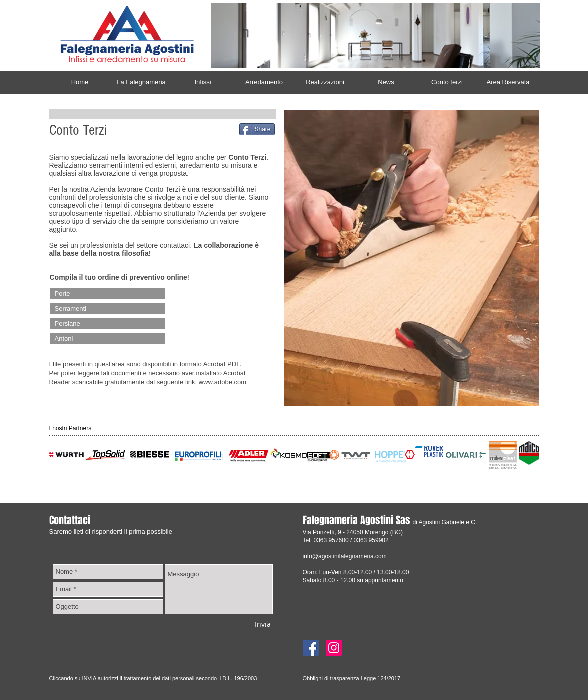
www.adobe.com (223, 382)
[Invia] (263, 624)
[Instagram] (334, 648)
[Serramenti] (107, 309)
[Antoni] (107, 339)
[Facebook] (311, 648)
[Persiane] (107, 324)
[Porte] (107, 294)
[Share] (257, 129)
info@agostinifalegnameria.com (345, 556)
